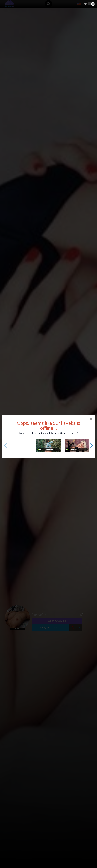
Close (87, 4)
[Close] (91, 419)
